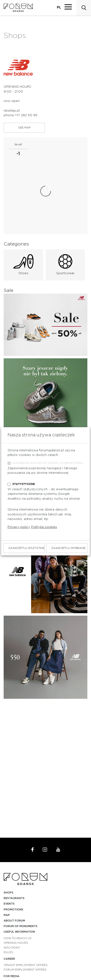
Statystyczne (24, 484)
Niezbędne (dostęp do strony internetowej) (48, 463)
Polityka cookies (44, 527)
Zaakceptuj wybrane (68, 548)
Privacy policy (19, 527)
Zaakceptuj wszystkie (26, 548)
